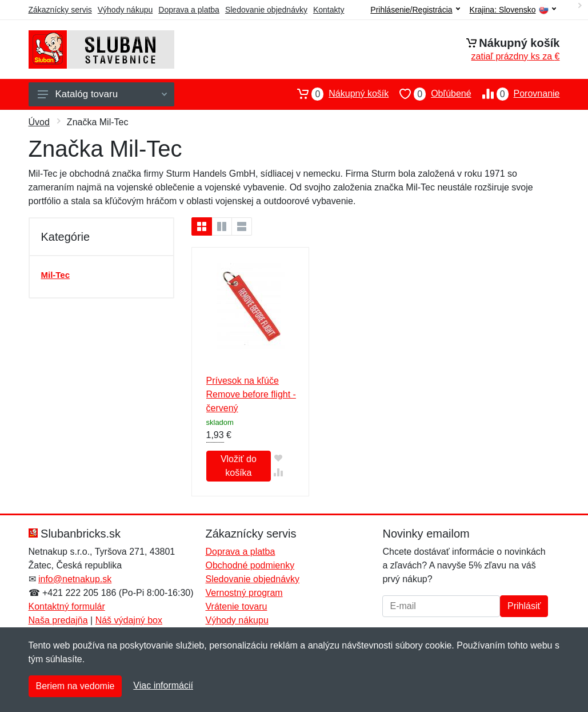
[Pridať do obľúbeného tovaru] (278, 458)
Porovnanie (516, 94)
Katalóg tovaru (102, 94)
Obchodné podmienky (250, 565)
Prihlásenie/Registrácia (415, 10)
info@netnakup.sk (75, 579)
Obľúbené (430, 94)
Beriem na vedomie (75, 686)
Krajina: (513, 10)
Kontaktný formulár (67, 606)
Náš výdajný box (129, 620)
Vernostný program (244, 593)
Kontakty (329, 10)
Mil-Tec (56, 275)
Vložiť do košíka (239, 466)
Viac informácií (163, 685)
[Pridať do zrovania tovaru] (278, 472)
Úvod (39, 122)
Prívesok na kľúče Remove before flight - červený (251, 394)
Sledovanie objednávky (266, 10)
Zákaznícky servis (60, 10)
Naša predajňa (58, 620)
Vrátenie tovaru (236, 606)
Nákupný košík (337, 94)
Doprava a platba (189, 10)
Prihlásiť (524, 606)
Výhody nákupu (125, 10)
